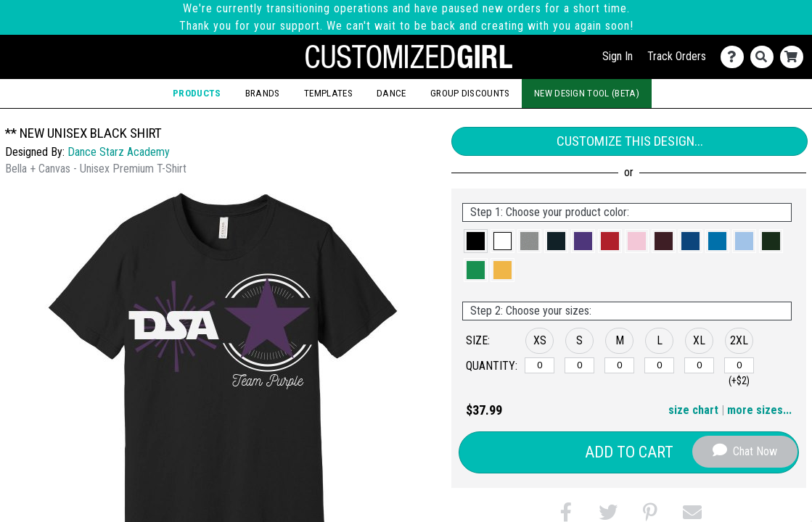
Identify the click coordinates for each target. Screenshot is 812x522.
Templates (328, 93)
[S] (579, 365)
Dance (391, 93)
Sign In (618, 56)
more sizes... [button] (759, 410)
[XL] (699, 365)
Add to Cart (629, 452)
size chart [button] (693, 410)
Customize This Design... (630, 141)
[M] (619, 365)
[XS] (540, 365)
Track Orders (677, 56)
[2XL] (739, 365)
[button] (476, 241)
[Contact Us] (735, 57)
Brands (263, 93)
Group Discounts (470, 93)
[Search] (765, 57)
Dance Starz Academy (119, 152)
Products (197, 93)
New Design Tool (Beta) (587, 93)
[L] (659, 365)
